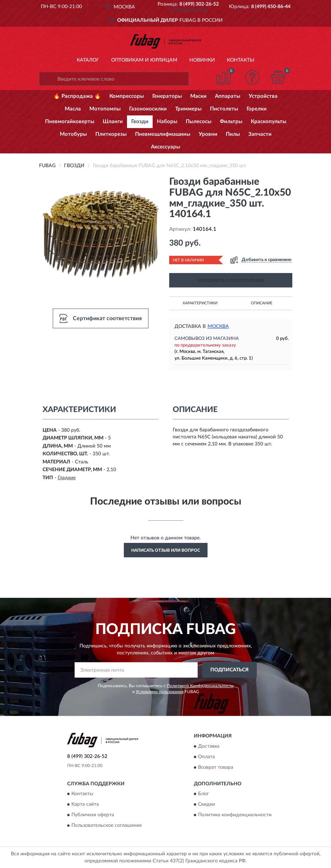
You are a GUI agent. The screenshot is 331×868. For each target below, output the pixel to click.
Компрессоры (127, 96)
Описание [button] (262, 303)
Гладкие (67, 478)
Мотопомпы (105, 109)
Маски (198, 96)
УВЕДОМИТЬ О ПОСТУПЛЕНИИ (231, 280)
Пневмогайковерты (70, 122)
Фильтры (231, 122)
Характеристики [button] (200, 303)
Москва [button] (218, 327)
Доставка (209, 746)
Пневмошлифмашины (163, 134)
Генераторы (167, 96)
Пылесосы (199, 122)
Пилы (233, 134)
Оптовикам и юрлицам (144, 60)
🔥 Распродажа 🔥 (77, 96)
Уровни (208, 134)
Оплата (206, 757)
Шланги (113, 122)
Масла (73, 109)
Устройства (263, 96)
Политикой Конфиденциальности (200, 686)
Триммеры (188, 109)
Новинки (202, 60)
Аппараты (228, 96)
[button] (188, 9)
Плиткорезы (111, 134)
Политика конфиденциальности (235, 815)
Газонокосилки (148, 109)
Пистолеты (224, 109)
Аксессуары (165, 147)
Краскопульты (269, 122)
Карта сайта (85, 805)
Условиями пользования (160, 692)
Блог (203, 794)
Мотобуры (73, 134)
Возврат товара (216, 767)
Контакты (241, 60)
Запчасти (260, 134)
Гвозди (140, 122)
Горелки (257, 109)
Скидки (206, 805)
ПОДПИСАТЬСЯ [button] (230, 670)
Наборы (167, 122)
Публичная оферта (93, 815)
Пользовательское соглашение (107, 826)
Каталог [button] (88, 60)
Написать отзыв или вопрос (166, 550)
